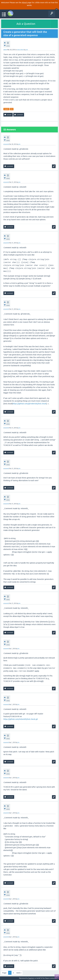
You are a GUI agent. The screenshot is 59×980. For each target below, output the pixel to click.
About (24, 2)
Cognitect (31, 978)
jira (12, 109)
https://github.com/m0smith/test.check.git (21, 719)
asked (5, 50)
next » (19, 973)
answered (6, 144)
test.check (20, 50)
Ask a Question (26, 24)
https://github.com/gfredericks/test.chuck (29, 404)
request (6, 109)
